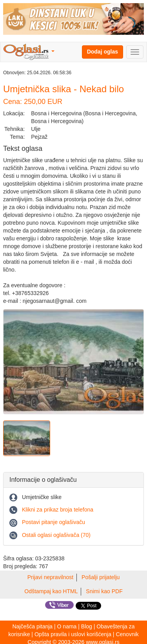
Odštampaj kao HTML (51, 591)
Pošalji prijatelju (101, 577)
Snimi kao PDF (104, 591)
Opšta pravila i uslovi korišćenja (73, 634)
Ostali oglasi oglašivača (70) (56, 535)
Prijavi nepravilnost (51, 577)
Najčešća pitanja (32, 626)
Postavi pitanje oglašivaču (54, 522)
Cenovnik (127, 634)
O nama (67, 626)
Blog (87, 626)
